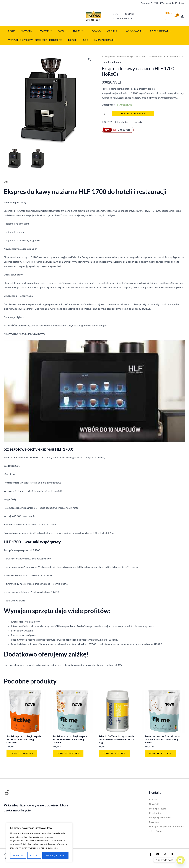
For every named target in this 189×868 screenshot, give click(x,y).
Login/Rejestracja (149, 16)
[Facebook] (150, 855)
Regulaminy (155, 814)
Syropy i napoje (146, 30)
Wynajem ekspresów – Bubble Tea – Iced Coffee (34, 39)
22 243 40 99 (157, 3)
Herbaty (72, 30)
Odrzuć (34, 855)
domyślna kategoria (128, 56)
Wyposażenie (122, 30)
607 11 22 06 (177, 3)
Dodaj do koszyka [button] (23, 754)
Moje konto (155, 823)
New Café (24, 30)
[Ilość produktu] (106, 113)
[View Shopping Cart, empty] (171, 16)
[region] (39, 842)
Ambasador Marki (99, 39)
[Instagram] (163, 855)
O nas (119, 16)
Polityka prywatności (160, 819)
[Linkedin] (170, 855)
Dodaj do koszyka (134, 113)
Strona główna (109, 56)
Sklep (11, 30)
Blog (81, 39)
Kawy (57, 30)
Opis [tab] (6, 181)
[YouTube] (157, 855)
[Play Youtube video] (94, 391)
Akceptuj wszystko (55, 855)
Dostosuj (18, 855)
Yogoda (87, 30)
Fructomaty (40, 30)
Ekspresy (102, 30)
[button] (60, 30)
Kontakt (130, 16)
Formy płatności (157, 810)
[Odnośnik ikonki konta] (182, 16)
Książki (70, 39)
